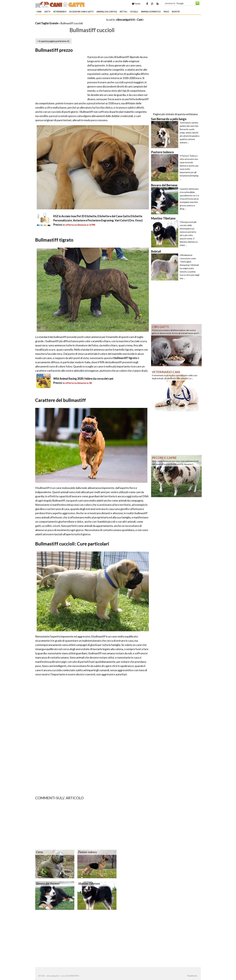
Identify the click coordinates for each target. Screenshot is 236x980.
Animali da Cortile (107, 12)
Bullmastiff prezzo (54, 50)
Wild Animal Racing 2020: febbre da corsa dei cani (83, 379)
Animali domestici (151, 12)
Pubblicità (192, 976)
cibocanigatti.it (126, 20)
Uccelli (134, 12)
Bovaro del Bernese (48, 884)
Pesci (166, 12)
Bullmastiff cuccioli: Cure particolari (72, 544)
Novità (176, 12)
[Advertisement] (70, 19)
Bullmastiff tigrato (54, 240)
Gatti (47, 12)
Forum (136, 4)
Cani (39, 12)
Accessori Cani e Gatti (81, 12)
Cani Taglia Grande (47, 23)
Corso (39, 852)
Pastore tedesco (87, 852)
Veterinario (60, 12)
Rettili (123, 12)
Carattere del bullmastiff (61, 400)
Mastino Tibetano (89, 884)
